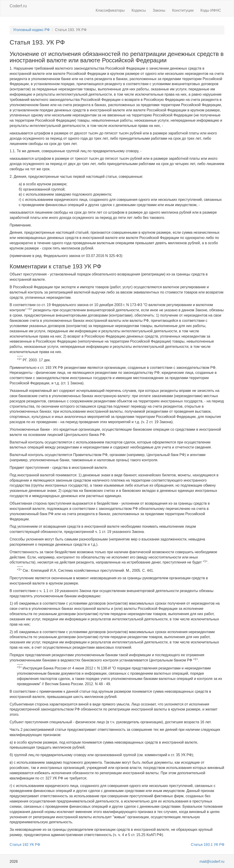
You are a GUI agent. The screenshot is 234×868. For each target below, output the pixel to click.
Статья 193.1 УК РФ (208, 845)
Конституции (183, 10)
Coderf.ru (18, 6)
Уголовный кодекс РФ (31, 30)
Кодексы (139, 10)
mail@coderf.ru (212, 861)
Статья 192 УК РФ (25, 845)
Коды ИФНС (211, 10)
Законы (159, 10)
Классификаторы (110, 10)
